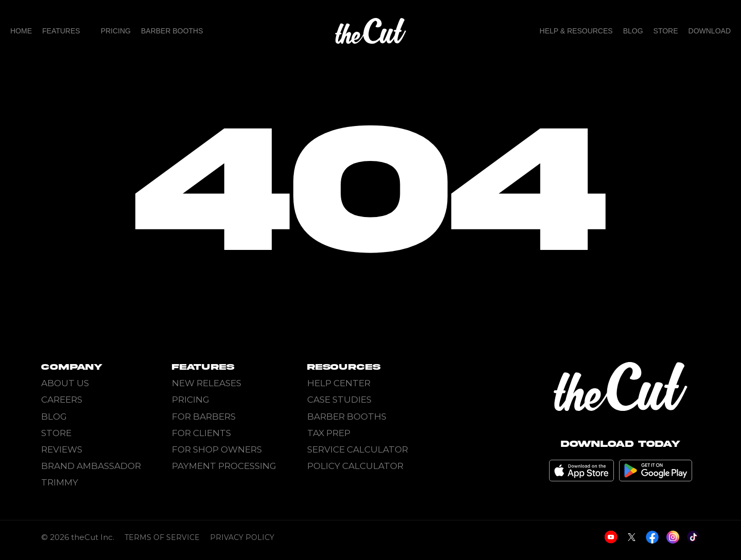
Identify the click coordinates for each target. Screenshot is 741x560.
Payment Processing (224, 466)
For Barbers (204, 417)
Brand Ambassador (91, 466)
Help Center (339, 383)
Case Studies (339, 400)
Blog (633, 31)
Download (710, 31)
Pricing (116, 31)
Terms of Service (162, 543)
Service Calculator (358, 449)
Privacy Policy (242, 543)
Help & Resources (576, 31)
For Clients (201, 433)
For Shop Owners (217, 449)
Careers (62, 400)
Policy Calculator (355, 466)
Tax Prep (329, 433)
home (21, 31)
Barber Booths (172, 31)
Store (666, 31)
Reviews (62, 449)
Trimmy (60, 482)
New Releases (207, 383)
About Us (65, 383)
